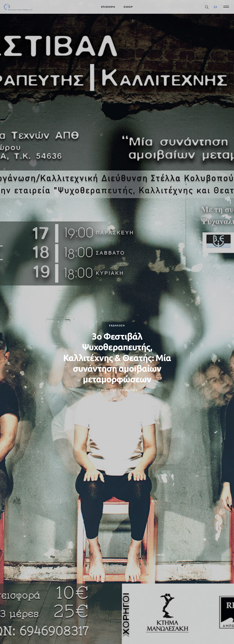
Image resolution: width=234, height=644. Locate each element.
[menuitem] (216, 7)
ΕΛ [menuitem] (216, 7)
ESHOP (128, 7)
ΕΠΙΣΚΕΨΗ (108, 7)
